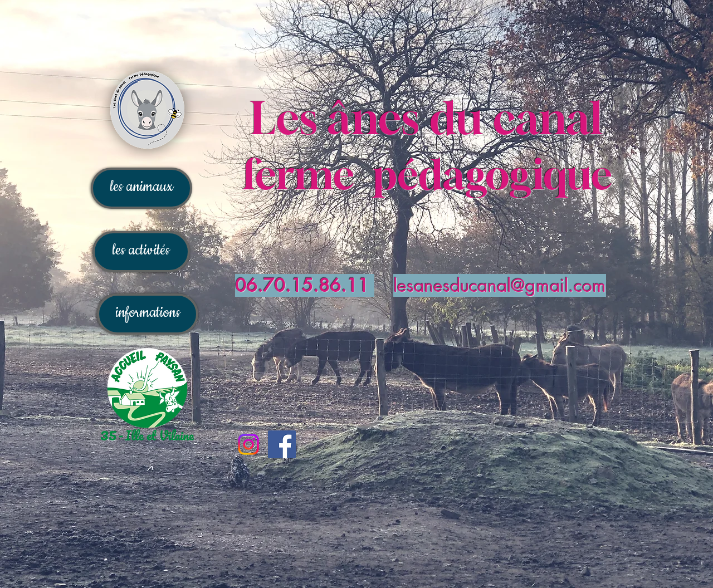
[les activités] (141, 252)
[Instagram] (248, 444)
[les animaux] (141, 188)
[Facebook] (282, 444)
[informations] (148, 314)
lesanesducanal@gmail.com (500, 285)
